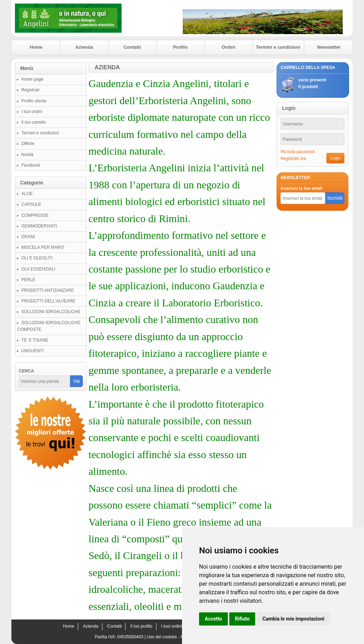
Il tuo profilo (141, 626)
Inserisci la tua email (301, 188)
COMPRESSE (35, 215)
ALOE (27, 194)
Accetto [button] (213, 619)
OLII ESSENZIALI (38, 269)
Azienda (84, 47)
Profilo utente (34, 101)
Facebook (31, 165)
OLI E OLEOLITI (37, 258)
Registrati (30, 90)
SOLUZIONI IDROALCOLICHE (51, 312)
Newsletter (329, 47)
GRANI (28, 237)
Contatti (132, 47)
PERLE (28, 280)
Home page (32, 79)
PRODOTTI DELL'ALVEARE (48, 301)
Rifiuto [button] (242, 619)
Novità (27, 155)
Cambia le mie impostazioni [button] (293, 619)
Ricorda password (298, 152)
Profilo (180, 47)
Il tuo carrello (34, 122)
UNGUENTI (33, 351)
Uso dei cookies (162, 637)
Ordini (228, 47)
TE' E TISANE (35, 340)
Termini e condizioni (278, 47)
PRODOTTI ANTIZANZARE (48, 290)
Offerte (28, 144)
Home (36, 47)
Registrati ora (293, 159)
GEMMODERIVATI (39, 226)
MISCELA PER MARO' (43, 247)
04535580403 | (132, 637)
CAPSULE (31, 204)
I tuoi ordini (32, 112)
